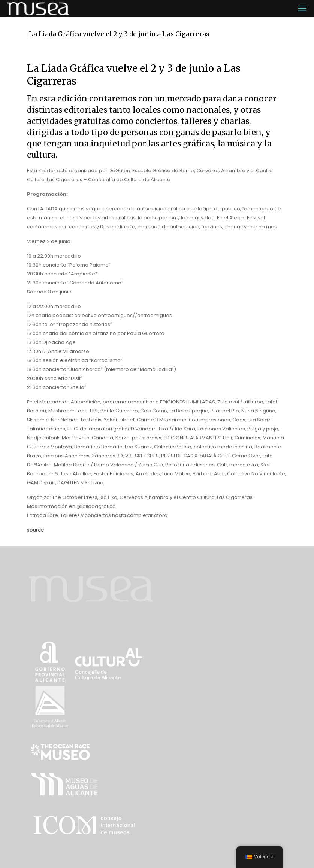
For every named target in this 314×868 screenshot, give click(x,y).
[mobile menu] (302, 9)
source (36, 530)
